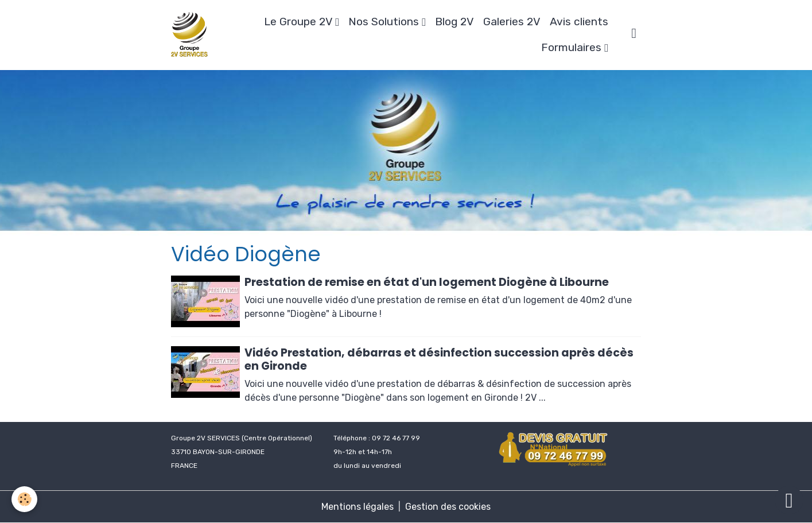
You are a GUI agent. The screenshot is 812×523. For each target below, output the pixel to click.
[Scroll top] (789, 500)
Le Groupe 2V (300, 22)
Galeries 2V (512, 22)
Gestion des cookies (448, 507)
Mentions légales (358, 507)
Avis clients (579, 22)
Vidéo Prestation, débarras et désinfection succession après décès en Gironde (439, 359)
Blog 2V (454, 22)
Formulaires (573, 47)
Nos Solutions (385, 22)
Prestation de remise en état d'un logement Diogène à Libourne (427, 282)
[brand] (190, 35)
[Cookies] (24, 499)
